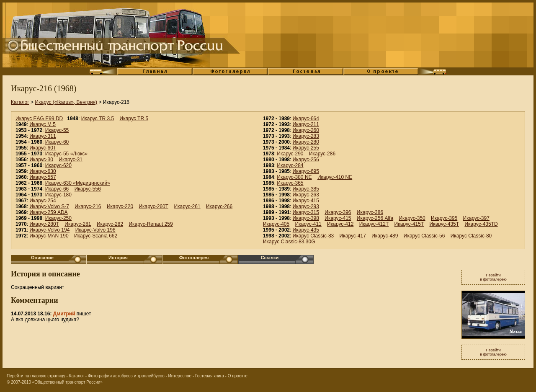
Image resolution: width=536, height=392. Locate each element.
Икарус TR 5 (134, 119)
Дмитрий (64, 314)
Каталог (20, 102)
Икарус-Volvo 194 (49, 230)
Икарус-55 (57, 130)
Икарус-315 (306, 212)
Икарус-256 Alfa (375, 218)
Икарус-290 (290, 154)
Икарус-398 (306, 218)
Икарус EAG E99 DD (39, 119)
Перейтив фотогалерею (493, 277)
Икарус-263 (306, 195)
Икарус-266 (219, 206)
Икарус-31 (71, 160)
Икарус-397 (476, 218)
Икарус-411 (308, 224)
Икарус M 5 (43, 124)
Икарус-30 (41, 160)
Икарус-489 (385, 236)
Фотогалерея (194, 258)
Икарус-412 (340, 224)
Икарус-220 (120, 206)
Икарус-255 (306, 148)
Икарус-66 (57, 189)
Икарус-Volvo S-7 (49, 206)
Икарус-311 (43, 136)
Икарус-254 (43, 201)
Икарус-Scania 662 (96, 236)
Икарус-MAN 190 (49, 236)
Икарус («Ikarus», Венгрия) (66, 102)
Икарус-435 (306, 230)
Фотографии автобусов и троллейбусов (126, 376)
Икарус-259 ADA (48, 212)
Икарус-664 (306, 119)
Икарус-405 (276, 224)
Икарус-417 (353, 236)
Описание (42, 258)
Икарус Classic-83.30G (289, 242)
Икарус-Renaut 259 (151, 224)
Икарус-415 (306, 201)
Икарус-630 (43, 171)
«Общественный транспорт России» (67, 382)
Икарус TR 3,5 (98, 119)
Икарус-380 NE (294, 177)
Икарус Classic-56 (424, 236)
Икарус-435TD (481, 224)
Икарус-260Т (153, 206)
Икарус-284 (290, 165)
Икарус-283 (306, 136)
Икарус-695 (306, 171)
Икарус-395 (444, 218)
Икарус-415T (409, 224)
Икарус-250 (58, 218)
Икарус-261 (187, 206)
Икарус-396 (338, 212)
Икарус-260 (306, 130)
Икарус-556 (88, 189)
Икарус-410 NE (335, 177)
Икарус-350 (412, 218)
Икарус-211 (306, 124)
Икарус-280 (306, 142)
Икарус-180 (58, 195)
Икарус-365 (290, 183)
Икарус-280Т (44, 224)
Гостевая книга (210, 376)
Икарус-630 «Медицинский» (78, 183)
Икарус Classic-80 (471, 236)
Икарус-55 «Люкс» (67, 154)
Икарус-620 (58, 165)
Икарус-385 (306, 189)
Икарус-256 (306, 160)
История (118, 258)
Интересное (180, 376)
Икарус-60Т (43, 148)
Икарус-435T (445, 224)
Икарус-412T (374, 224)
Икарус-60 (57, 142)
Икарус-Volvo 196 (95, 230)
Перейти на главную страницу (36, 376)
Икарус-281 (78, 224)
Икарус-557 (43, 177)
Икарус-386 (370, 212)
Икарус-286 (322, 154)
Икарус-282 (110, 224)
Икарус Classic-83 (313, 236)
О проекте (238, 376)
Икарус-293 (306, 206)
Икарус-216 (88, 206)
